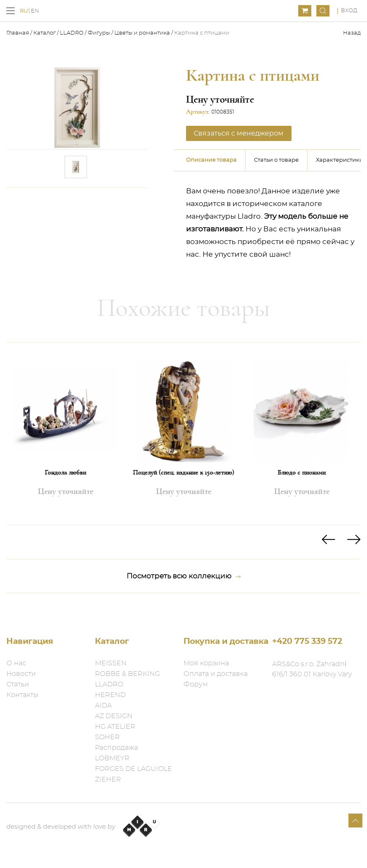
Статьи (18, 684)
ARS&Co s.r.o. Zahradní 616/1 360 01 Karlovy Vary (312, 669)
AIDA (103, 705)
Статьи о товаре (276, 159)
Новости (21, 674)
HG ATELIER (115, 727)
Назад (352, 33)
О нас (16, 663)
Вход (349, 11)
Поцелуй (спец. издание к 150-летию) (183, 471)
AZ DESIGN (114, 716)
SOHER (107, 737)
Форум (196, 684)
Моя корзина (206, 663)
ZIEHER (108, 779)
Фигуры (99, 33)
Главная (18, 33)
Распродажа (116, 748)
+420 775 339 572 (307, 642)
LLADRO (72, 33)
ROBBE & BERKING (127, 674)
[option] (65, 432)
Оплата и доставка (216, 674)
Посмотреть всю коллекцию (184, 575)
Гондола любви (65, 471)
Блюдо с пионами (302, 471)
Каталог (45, 33)
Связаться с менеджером (234, 133)
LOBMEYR (112, 758)
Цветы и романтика (142, 33)
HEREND (110, 695)
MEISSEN (111, 663)
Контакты (22, 695)
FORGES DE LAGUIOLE (134, 769)
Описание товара (211, 159)
